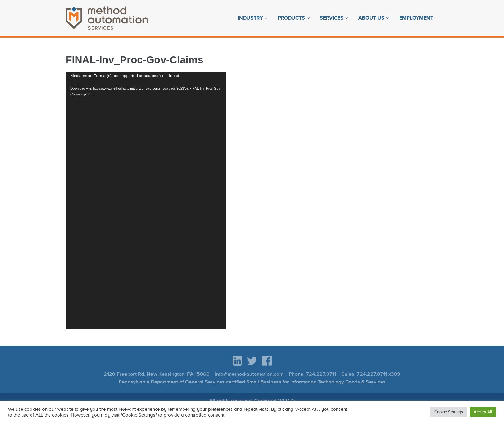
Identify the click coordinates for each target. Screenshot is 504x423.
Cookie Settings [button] (449, 412)
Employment (416, 18)
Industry (250, 18)
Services (332, 18)
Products (291, 18)
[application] (146, 201)
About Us (371, 18)
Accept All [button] (483, 412)
